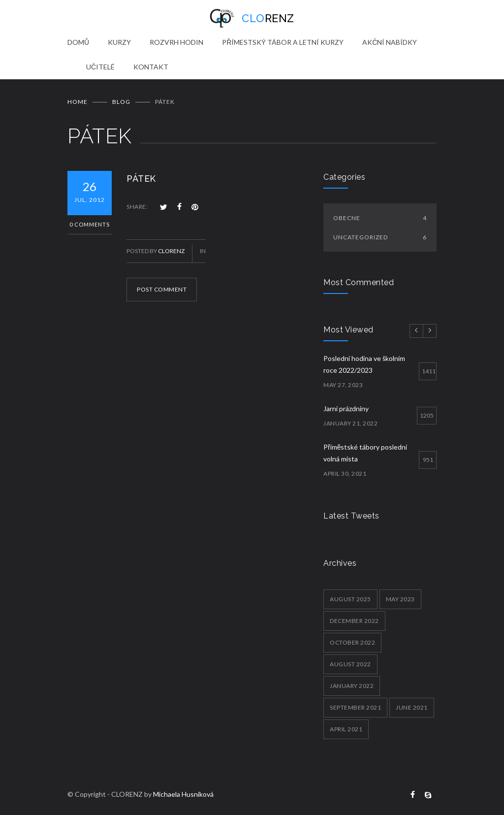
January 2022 (352, 686)
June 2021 (412, 707)
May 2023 (400, 599)
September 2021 (355, 707)
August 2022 (350, 664)
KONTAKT (151, 67)
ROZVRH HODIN (176, 42)
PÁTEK (141, 179)
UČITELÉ (100, 67)
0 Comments (90, 224)
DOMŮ (78, 42)
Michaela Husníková (183, 794)
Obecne (380, 218)
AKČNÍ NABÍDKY (390, 42)
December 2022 (354, 621)
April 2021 (346, 729)
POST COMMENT (162, 289)
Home (78, 102)
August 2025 (350, 599)
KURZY (119, 42)
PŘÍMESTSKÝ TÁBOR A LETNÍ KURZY (283, 42)
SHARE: (137, 207)
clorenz (171, 251)
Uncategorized (380, 237)
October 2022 (352, 642)
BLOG (121, 102)
